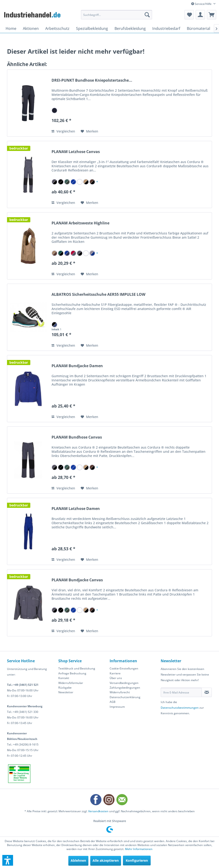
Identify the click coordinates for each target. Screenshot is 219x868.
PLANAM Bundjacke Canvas (77, 580)
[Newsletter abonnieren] (207, 692)
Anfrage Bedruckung (72, 673)
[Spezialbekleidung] (92, 28)
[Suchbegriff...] (116, 15)
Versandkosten (98, 811)
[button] (8, 860)
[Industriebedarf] (166, 28)
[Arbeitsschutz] (57, 28)
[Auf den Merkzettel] (89, 131)
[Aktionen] (31, 28)
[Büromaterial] (198, 28)
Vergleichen (63, 131)
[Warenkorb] (212, 15)
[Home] (11, 28)
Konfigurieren (137, 860)
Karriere (115, 673)
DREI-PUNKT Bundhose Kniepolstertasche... (92, 80)
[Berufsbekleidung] (130, 28)
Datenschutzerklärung (125, 697)
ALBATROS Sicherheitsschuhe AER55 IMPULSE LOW (98, 295)
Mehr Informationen (139, 849)
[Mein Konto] (200, 15)
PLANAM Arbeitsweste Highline (80, 223)
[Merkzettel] (189, 15)
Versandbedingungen (124, 683)
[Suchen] (147, 15)
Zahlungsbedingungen (125, 688)
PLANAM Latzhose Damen (76, 509)
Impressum (117, 707)
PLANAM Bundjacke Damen (77, 366)
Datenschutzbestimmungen (180, 708)
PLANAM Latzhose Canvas (76, 152)
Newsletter (66, 692)
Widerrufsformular (71, 683)
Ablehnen (78, 860)
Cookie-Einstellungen (124, 668)
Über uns (116, 678)
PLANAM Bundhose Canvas (77, 437)
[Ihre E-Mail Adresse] (181, 692)
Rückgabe (65, 688)
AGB (113, 702)
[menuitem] (116, 15)
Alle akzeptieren (106, 860)
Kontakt (64, 678)
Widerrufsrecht (120, 692)
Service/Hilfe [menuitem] (202, 4)
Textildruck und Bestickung (77, 668)
